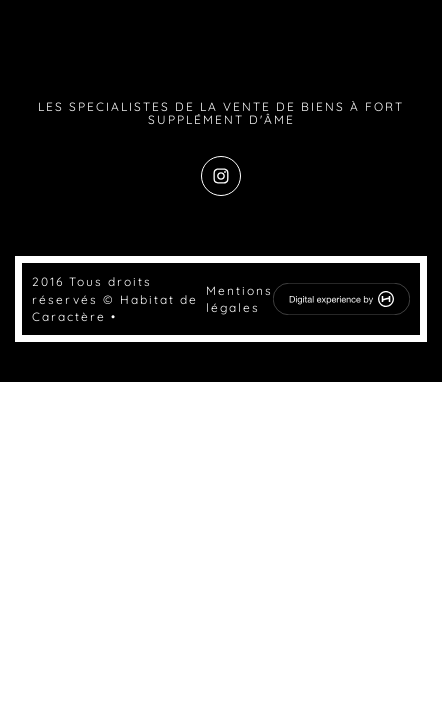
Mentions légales (239, 299)
